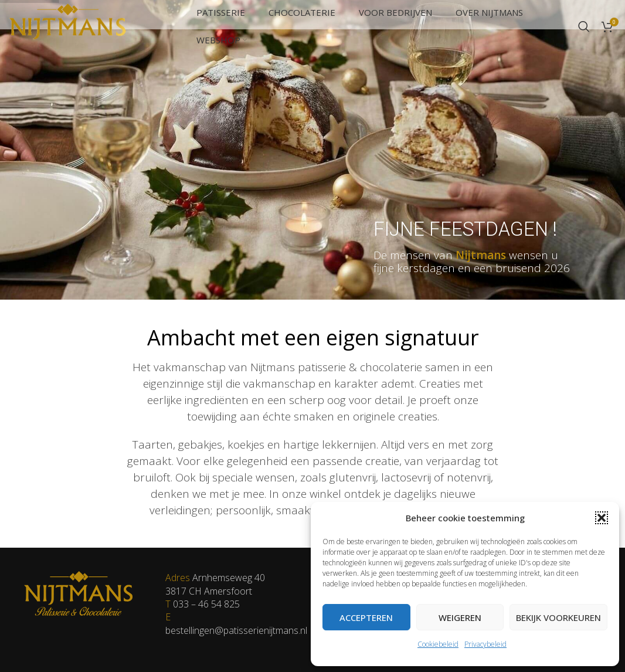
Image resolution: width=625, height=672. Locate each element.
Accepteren (366, 617)
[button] (602, 518)
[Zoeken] (584, 26)
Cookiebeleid (438, 644)
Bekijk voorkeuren (558, 617)
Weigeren (460, 617)
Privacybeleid (485, 644)
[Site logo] (67, 25)
